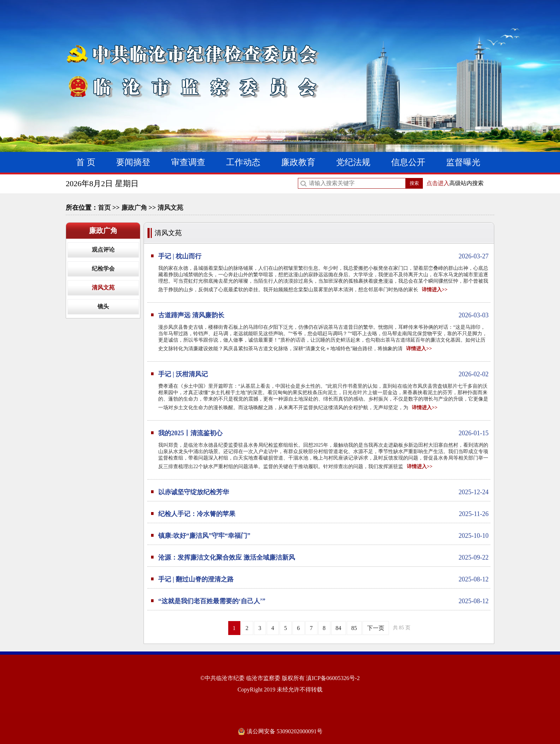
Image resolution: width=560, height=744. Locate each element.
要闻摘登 (133, 162)
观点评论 (103, 250)
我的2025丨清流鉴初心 (323, 433)
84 (339, 628)
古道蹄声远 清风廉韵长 (323, 315)
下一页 (376, 628)
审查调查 (188, 162)
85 (354, 628)
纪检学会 (103, 269)
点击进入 (438, 183)
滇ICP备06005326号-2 (333, 678)
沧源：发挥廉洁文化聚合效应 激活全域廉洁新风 (323, 557)
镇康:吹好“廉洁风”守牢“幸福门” (323, 536)
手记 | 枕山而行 (323, 256)
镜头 (103, 306)
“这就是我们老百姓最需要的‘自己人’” (323, 601)
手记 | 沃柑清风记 (323, 374)
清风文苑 (170, 208)
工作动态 (243, 162)
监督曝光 (463, 162)
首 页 (86, 162)
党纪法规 (353, 162)
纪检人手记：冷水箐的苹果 (323, 514)
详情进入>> (435, 290)
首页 (104, 208)
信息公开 (408, 162)
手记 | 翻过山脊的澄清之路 (323, 579)
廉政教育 (298, 162)
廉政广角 (134, 208)
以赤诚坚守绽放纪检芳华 (323, 492)
